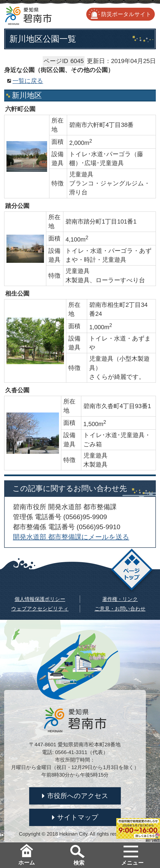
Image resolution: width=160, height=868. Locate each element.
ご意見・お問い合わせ (120, 609)
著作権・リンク (120, 599)
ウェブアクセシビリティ (40, 609)
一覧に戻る (28, 81)
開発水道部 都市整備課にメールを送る (71, 537)
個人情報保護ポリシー (40, 599)
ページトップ (132, 571)
